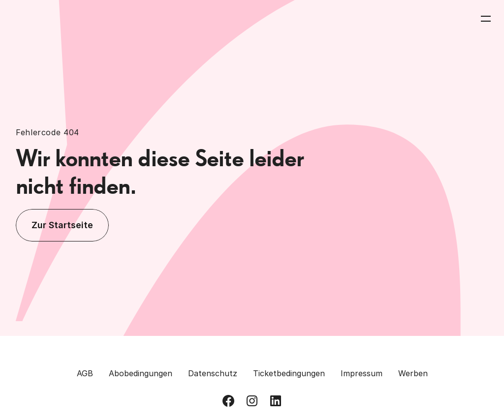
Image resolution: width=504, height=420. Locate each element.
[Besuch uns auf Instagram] (252, 401)
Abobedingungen (141, 373)
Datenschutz (213, 373)
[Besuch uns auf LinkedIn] (276, 401)
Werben (413, 373)
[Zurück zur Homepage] (50, 19)
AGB (85, 373)
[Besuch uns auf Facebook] (228, 401)
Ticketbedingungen (289, 373)
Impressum (362, 373)
